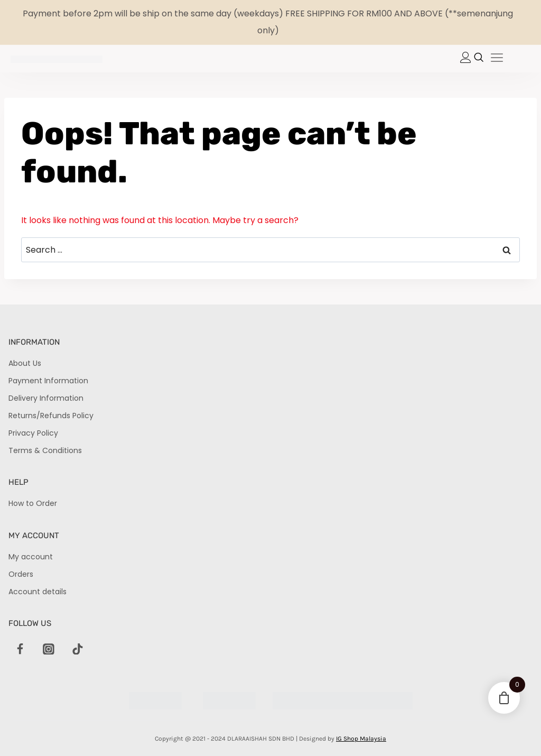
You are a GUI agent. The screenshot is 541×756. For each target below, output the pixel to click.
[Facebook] (20, 649)
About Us (25, 363)
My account (31, 557)
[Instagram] (49, 649)
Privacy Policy (33, 433)
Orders (21, 574)
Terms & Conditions (45, 450)
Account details (38, 592)
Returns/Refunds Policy (51, 416)
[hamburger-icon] (497, 59)
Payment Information (48, 381)
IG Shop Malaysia (361, 739)
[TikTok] (78, 649)
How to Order (33, 503)
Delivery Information (46, 398)
